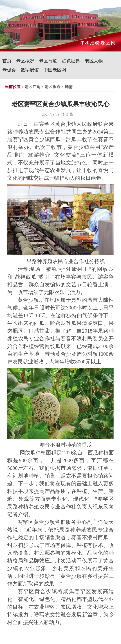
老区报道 (48, 61)
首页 (7, 61)
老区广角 (33, 87)
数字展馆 (30, 70)
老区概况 (25, 61)
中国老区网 (55, 70)
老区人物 (94, 61)
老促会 (9, 70)
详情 (69, 87)
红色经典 (71, 61)
